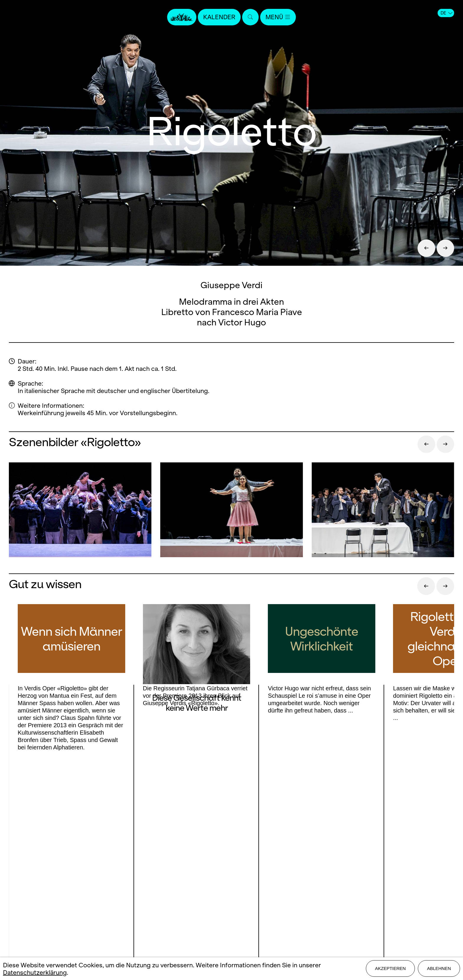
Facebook (42, 879)
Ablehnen (439, 969)
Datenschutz (231, 910)
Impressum (231, 900)
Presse (231, 869)
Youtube (115, 879)
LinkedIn (77, 891)
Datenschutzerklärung (35, 972)
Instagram (75, 879)
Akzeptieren (390, 969)
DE (446, 13)
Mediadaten (231, 890)
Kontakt (231, 859)
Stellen (231, 879)
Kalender (219, 17)
